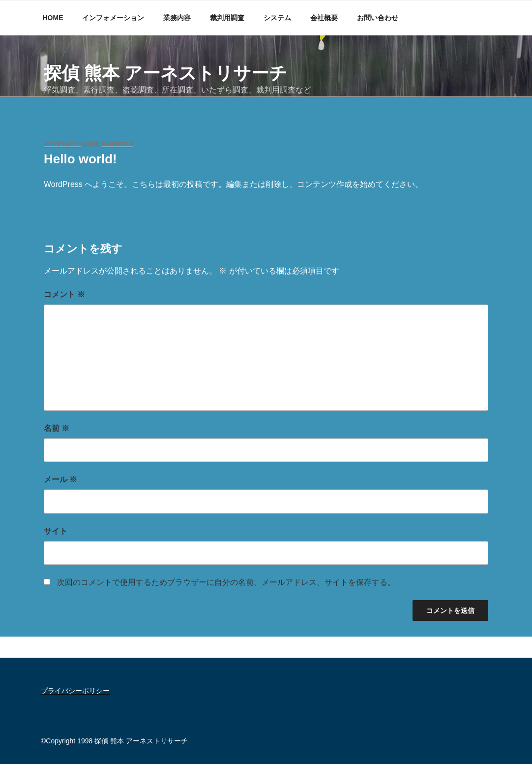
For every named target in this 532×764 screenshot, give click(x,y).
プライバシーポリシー (75, 691)
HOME (53, 18)
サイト (56, 531)
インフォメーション (113, 18)
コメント (64, 294)
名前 (57, 428)
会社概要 (324, 18)
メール (60, 479)
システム (277, 18)
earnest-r (118, 144)
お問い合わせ (378, 18)
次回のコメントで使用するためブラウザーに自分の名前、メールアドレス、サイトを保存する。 (226, 582)
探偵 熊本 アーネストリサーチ (165, 73)
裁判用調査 (227, 18)
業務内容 (177, 18)
